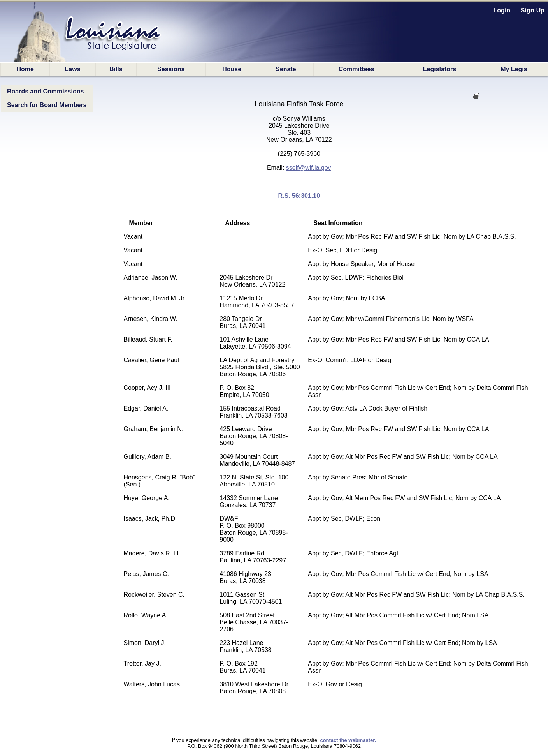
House (232, 69)
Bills (116, 69)
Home (25, 69)
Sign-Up (533, 10)
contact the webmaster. (348, 740)
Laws (73, 69)
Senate (286, 69)
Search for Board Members (47, 105)
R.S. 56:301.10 (299, 196)
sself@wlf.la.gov (309, 168)
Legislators (440, 69)
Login (502, 10)
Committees (357, 69)
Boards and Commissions (45, 91)
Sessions (171, 69)
